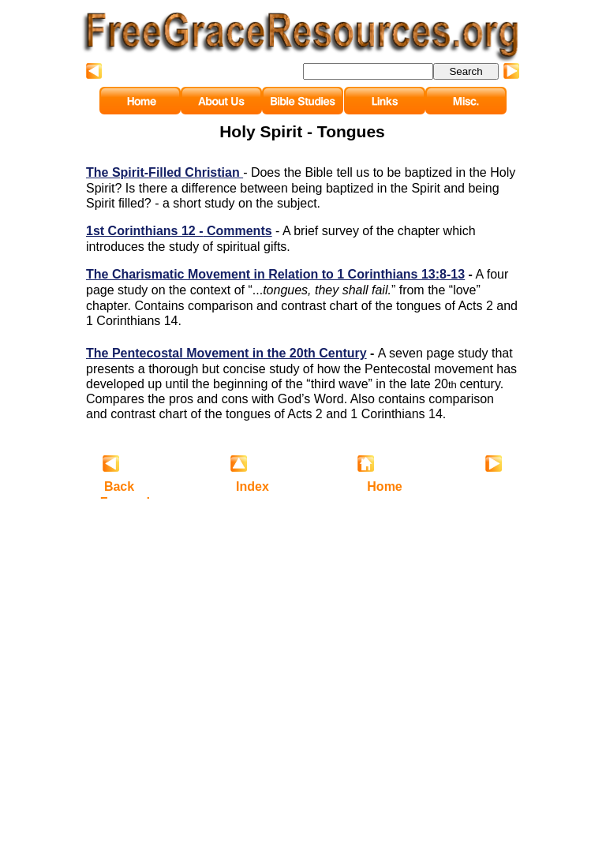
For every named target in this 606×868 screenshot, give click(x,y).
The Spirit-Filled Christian (165, 172)
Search (466, 71)
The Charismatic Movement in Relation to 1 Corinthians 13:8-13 (275, 274)
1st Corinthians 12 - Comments (179, 231)
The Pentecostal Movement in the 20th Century (226, 353)
